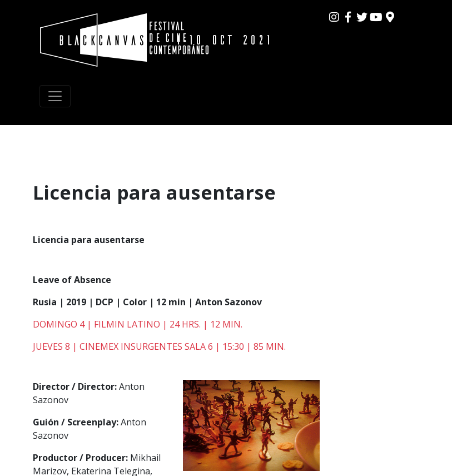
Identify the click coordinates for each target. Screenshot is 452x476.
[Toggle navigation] (55, 96)
